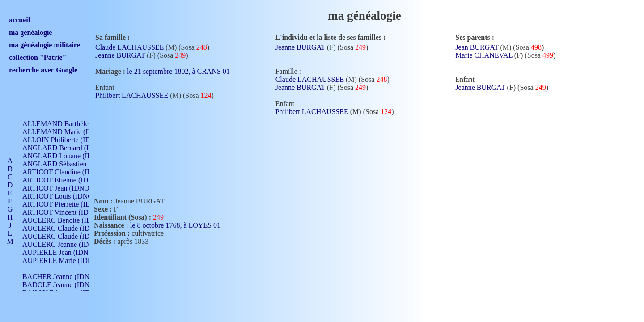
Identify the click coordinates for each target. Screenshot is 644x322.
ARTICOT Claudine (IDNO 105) (70, 172)
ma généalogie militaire (44, 45)
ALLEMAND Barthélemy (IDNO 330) (78, 124)
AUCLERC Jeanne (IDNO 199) (68, 244)
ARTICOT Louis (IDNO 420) (65, 196)
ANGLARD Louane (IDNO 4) (66, 156)
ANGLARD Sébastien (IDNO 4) (69, 164)
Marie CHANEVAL (484, 55)
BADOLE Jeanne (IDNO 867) (66, 285)
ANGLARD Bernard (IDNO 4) (67, 148)
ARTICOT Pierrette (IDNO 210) (69, 204)
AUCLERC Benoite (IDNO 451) (70, 220)
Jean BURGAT (477, 47)
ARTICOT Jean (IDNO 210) (63, 188)
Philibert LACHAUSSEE (132, 95)
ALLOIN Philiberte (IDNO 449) (69, 140)
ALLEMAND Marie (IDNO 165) (70, 132)
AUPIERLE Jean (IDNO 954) (65, 252)
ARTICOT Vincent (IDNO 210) (68, 212)
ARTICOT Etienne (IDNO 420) (68, 180)
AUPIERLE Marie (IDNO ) (62, 261)
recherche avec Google (43, 70)
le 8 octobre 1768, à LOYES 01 (181, 225)
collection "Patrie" (38, 57)
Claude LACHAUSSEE (129, 47)
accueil (19, 20)
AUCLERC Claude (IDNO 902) (69, 228)
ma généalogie (30, 32)
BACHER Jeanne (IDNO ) (61, 277)
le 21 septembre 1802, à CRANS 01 (184, 71)
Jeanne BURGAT (120, 55)
